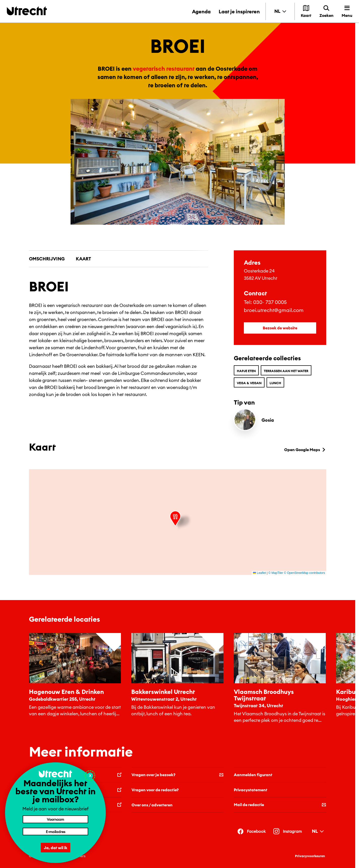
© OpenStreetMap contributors (304, 573)
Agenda (201, 11)
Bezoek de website (280, 328)
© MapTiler (276, 573)
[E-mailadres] (55, 832)
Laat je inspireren (239, 11)
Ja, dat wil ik (56, 848)
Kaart (83, 259)
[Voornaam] (55, 819)
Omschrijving (47, 259)
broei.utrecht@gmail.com (274, 310)
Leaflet (259, 573)
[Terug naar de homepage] (27, 11)
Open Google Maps (305, 450)
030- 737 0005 (270, 302)
